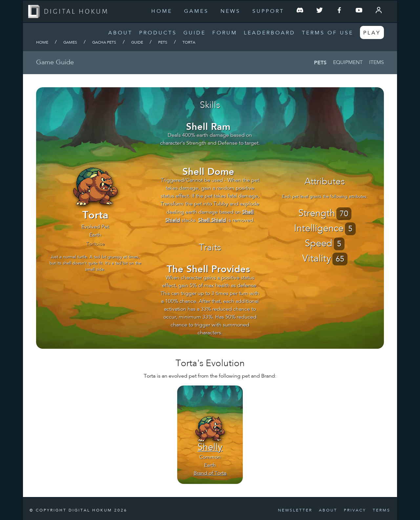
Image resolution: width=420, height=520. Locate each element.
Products (158, 33)
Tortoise (95, 244)
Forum (225, 33)
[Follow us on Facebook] (339, 11)
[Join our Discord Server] (300, 11)
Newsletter (295, 510)
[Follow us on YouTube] (359, 11)
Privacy (355, 510)
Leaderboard (270, 33)
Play (372, 33)
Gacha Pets (104, 43)
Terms (382, 510)
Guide (195, 33)
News (231, 11)
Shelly (210, 448)
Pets (163, 43)
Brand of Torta (210, 473)
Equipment (348, 63)
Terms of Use (328, 33)
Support (268, 11)
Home (162, 11)
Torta (189, 43)
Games (196, 11)
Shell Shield (212, 220)
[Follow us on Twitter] (320, 11)
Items (377, 63)
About (120, 33)
